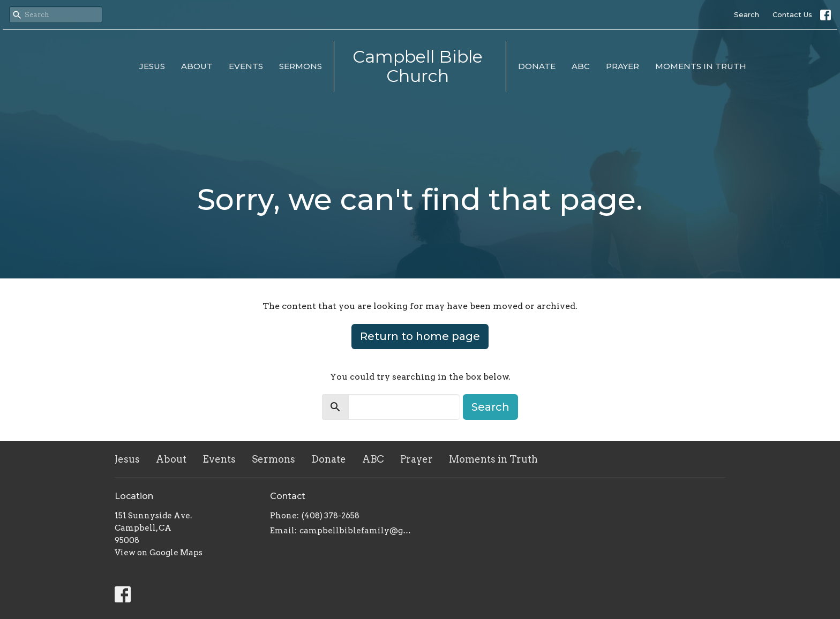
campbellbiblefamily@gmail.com (357, 531)
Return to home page (420, 336)
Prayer (622, 66)
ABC (581, 66)
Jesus (152, 66)
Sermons (301, 66)
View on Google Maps (159, 553)
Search (747, 14)
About (197, 66)
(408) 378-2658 (331, 516)
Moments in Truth (701, 66)
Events (246, 66)
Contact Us (792, 14)
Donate (537, 66)
